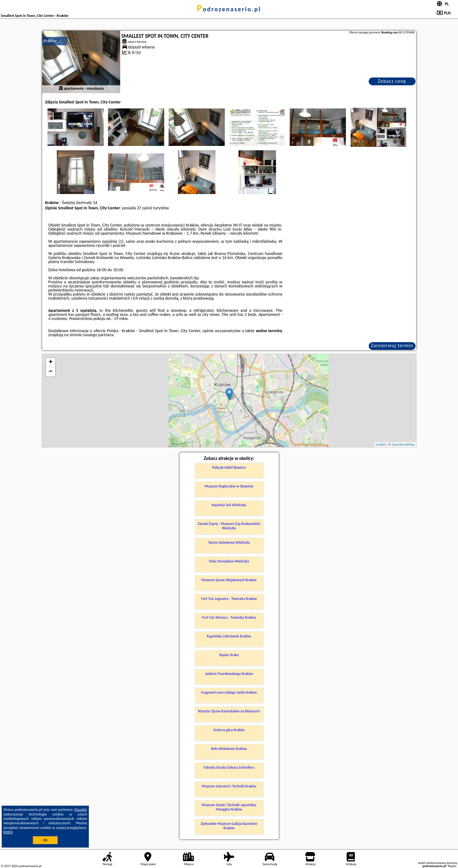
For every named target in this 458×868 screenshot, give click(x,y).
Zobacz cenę (392, 81)
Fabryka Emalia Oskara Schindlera (229, 767)
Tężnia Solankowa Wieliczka (229, 542)
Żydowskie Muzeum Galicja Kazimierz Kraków (229, 826)
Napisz (452, 866)
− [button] (50, 372)
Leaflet (381, 444)
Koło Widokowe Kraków (229, 749)
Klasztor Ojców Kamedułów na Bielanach (229, 711)
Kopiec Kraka (229, 655)
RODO (8, 832)
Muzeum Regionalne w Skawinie (229, 486)
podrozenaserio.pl (229, 9)
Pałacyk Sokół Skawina (229, 467)
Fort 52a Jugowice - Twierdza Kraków (229, 599)
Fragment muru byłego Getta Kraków (229, 692)
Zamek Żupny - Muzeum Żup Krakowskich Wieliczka (229, 526)
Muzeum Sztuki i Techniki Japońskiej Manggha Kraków (229, 807)
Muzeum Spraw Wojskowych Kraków (229, 580)
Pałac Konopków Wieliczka (229, 561)
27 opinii (144, 208)
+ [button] (50, 362)
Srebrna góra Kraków (229, 730)
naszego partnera (98, 335)
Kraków (50, 41)
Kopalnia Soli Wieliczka (229, 505)
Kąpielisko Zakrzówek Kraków (229, 636)
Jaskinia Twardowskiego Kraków (229, 674)
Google (81, 810)
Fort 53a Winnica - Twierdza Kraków (229, 617)
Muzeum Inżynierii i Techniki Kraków (229, 786)
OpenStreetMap (403, 444)
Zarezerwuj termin (392, 345)
